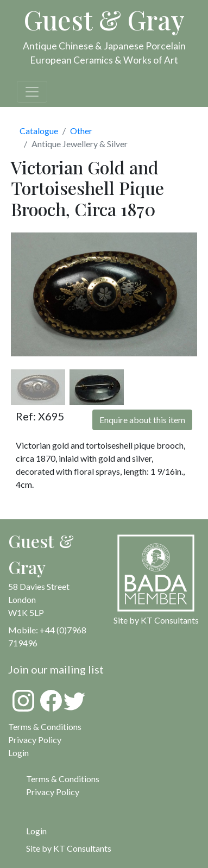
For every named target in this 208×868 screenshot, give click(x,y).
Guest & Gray (104, 20)
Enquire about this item (142, 420)
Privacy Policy (35, 740)
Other (81, 131)
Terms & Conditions (45, 727)
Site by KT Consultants (69, 848)
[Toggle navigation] (32, 92)
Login (36, 831)
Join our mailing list (56, 669)
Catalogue (39, 131)
